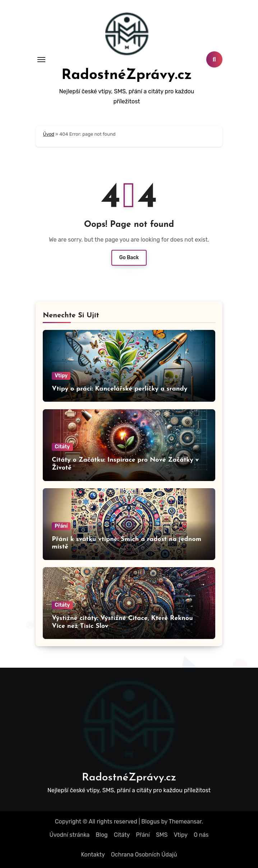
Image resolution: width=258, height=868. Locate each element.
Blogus (150, 822)
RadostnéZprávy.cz (127, 75)
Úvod (49, 134)
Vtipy (61, 376)
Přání (61, 526)
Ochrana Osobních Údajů (144, 855)
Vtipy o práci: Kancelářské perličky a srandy (119, 389)
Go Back (129, 258)
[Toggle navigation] (41, 60)
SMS (162, 835)
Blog (102, 835)
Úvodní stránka (70, 835)
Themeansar (185, 822)
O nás (201, 835)
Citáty (62, 447)
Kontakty (93, 855)
